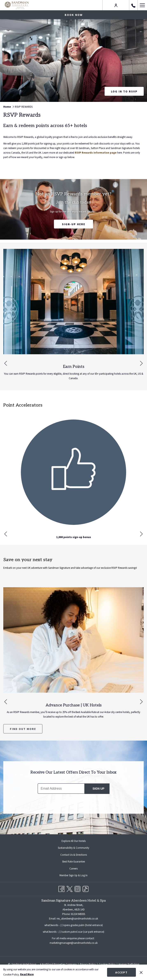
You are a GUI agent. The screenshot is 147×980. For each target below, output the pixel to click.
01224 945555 (78, 914)
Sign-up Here (75, 225)
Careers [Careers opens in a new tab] (77, 869)
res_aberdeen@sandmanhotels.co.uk (77, 919)
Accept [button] (121, 972)
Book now (74, 15)
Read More (27, 974)
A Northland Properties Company (58, 964)
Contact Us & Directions (74, 855)
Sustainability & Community (73, 848)
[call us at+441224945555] (133, 5)
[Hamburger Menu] (142, 5)
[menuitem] (73, 841)
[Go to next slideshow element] (141, 363)
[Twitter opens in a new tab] (69, 888)
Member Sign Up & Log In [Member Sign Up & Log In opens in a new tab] (77, 876)
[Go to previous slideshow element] (6, 363)
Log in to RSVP (127, 93)
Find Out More (23, 729)
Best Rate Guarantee (74, 862)
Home (7, 107)
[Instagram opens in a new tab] (78, 888)
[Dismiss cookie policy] (141, 972)
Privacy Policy (88, 964)
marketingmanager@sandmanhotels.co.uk (74, 943)
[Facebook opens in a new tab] (61, 888)
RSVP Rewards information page (96, 153)
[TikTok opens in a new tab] (86, 888)
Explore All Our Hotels (74, 841)
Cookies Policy (107, 964)
